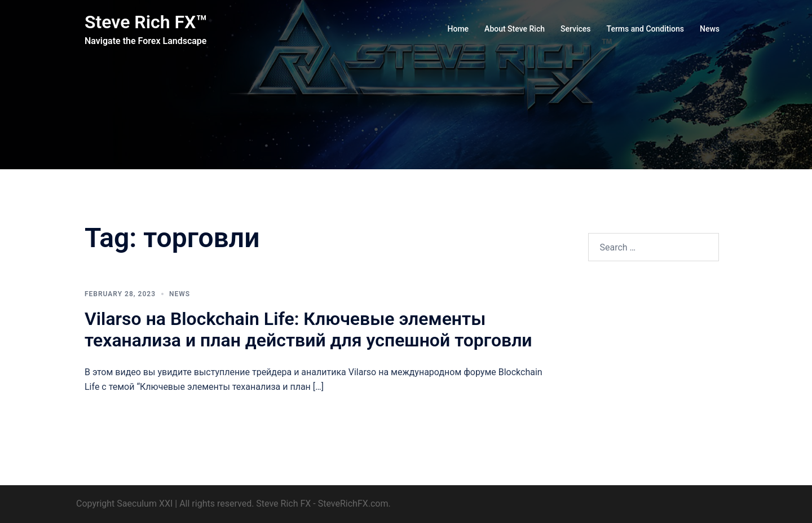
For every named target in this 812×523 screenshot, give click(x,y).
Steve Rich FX (283, 504)
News (710, 29)
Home (458, 29)
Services (576, 29)
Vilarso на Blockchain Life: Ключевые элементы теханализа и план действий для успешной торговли (308, 329)
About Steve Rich (515, 29)
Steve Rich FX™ (146, 22)
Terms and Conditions (645, 29)
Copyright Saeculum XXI (124, 504)
